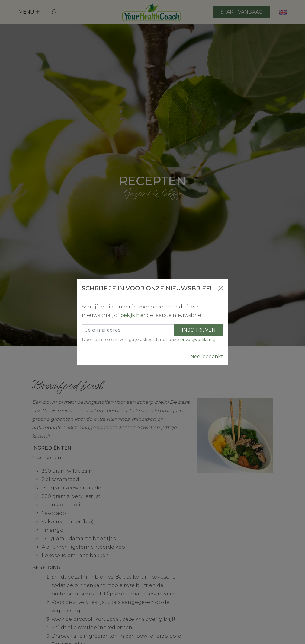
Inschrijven (199, 330)
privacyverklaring (198, 340)
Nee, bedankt (207, 357)
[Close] (221, 288)
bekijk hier (133, 315)
